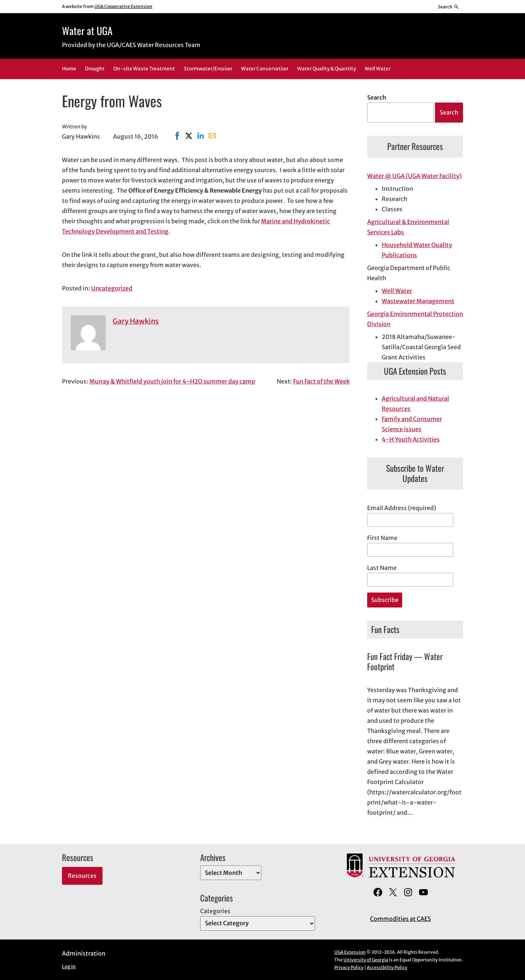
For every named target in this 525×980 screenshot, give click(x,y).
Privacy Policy (349, 967)
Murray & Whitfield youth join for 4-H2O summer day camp (172, 381)
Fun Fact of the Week (321, 381)
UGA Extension (350, 952)
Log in (69, 967)
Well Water (397, 291)
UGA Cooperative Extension (123, 6)
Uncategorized (112, 288)
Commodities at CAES (400, 919)
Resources (82, 876)
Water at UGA (87, 30)
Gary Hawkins (136, 321)
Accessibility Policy (387, 967)
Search (377, 97)
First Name (382, 538)
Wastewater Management (418, 301)
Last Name (382, 568)
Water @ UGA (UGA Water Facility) (414, 176)
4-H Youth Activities (411, 439)
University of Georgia (366, 960)
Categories (215, 911)
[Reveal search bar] (449, 7)
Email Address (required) (402, 508)
